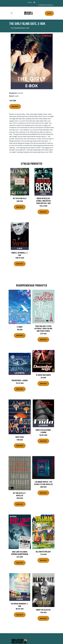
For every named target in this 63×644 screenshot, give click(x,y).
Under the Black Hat (43, 610)
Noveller (20, 93)
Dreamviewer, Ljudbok (20, 380)
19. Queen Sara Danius (43, 375)
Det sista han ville (20, 198)
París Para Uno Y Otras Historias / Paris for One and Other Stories (43, 328)
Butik (49, 13)
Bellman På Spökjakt (43, 552)
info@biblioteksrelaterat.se (46, 5)
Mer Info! (15, 107)
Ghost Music (20, 437)
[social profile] (34, 2)
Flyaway (20, 327)
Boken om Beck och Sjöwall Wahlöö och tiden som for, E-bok (43, 201)
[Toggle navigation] (12, 13)
